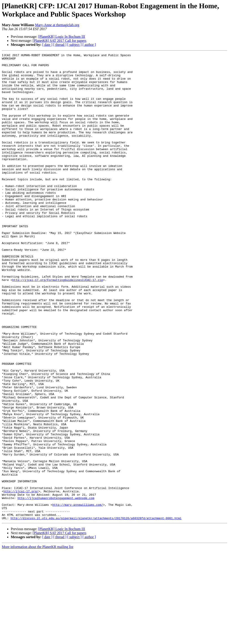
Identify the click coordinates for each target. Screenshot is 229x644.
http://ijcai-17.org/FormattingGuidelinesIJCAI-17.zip (58, 325)
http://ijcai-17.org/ (21, 579)
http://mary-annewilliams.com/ (78, 595)
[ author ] (89, 45)
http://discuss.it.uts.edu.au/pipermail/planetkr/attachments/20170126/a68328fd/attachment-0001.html (96, 611)
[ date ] (47, 45)
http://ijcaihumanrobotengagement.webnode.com (56, 587)
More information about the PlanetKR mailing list (38, 640)
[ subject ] (74, 45)
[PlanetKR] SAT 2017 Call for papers (59, 41)
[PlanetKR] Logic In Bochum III (62, 37)
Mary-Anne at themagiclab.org (57, 25)
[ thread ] (60, 45)
